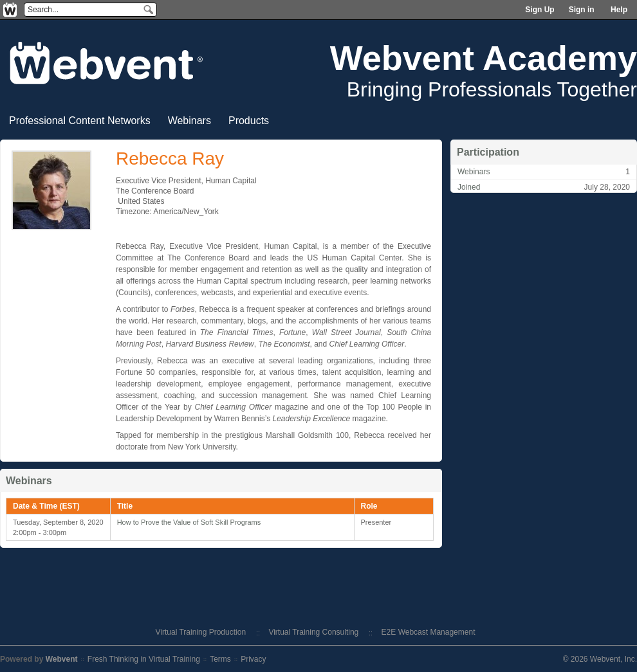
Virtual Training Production (201, 632)
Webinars (189, 121)
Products (249, 121)
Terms (220, 659)
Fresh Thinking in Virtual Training (144, 659)
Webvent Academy (484, 58)
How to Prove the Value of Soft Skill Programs (189, 522)
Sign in (582, 10)
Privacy (253, 659)
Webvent (62, 659)
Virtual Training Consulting (313, 632)
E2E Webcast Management (429, 632)
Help (619, 10)
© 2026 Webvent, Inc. (600, 659)
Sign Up (540, 10)
